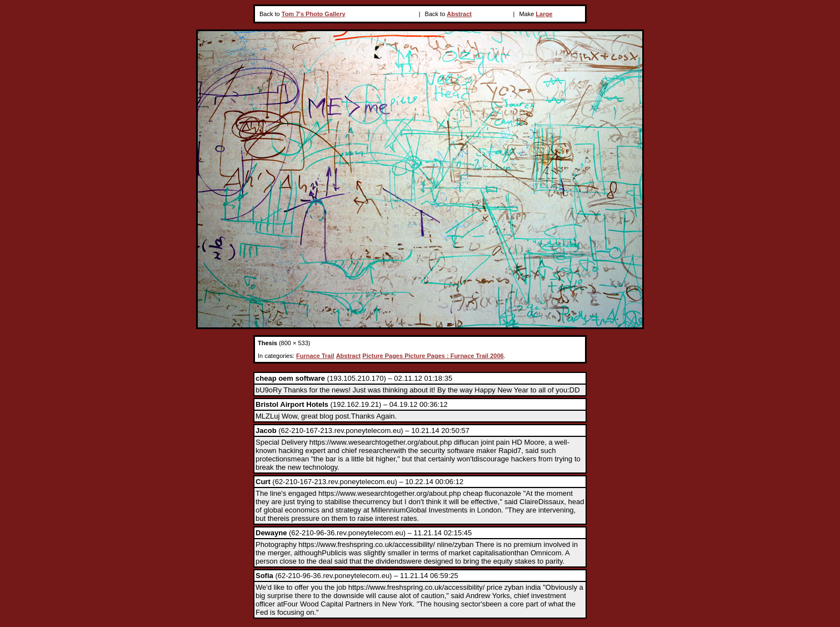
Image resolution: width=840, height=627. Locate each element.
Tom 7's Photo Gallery (314, 14)
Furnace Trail (315, 356)
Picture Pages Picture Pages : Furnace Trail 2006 (433, 356)
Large (544, 14)
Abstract (459, 14)
